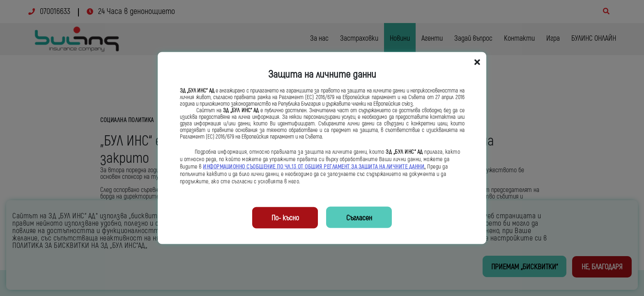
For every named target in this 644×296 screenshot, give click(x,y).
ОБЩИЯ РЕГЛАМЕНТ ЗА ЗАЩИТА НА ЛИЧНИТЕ (357, 167)
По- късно (285, 218)
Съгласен (359, 218)
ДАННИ (417, 167)
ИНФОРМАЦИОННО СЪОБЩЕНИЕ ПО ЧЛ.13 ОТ (254, 167)
